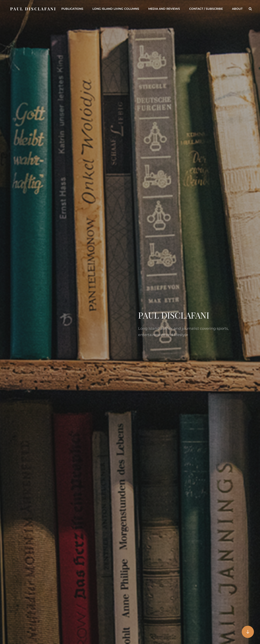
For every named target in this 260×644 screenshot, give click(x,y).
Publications (72, 9)
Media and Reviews (164, 9)
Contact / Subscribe (206, 9)
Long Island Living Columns (116, 9)
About (237, 9)
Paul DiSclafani (33, 9)
